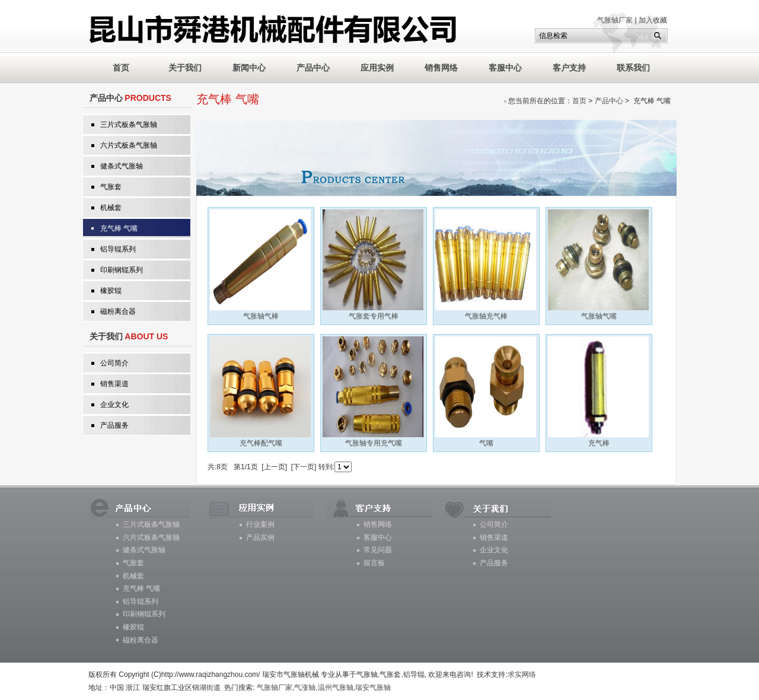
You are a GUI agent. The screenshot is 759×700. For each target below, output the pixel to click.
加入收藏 (653, 20)
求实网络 (522, 674)
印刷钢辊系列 (122, 270)
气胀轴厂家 (615, 20)
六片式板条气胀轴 (129, 145)
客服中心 (505, 68)
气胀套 (111, 187)
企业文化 (114, 405)
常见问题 (378, 550)
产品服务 (114, 425)
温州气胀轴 (336, 688)
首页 (579, 101)
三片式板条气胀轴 (129, 125)
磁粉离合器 (118, 311)
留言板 (374, 563)
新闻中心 (249, 68)
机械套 (111, 208)
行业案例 (260, 524)
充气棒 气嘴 (119, 228)
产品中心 (313, 68)
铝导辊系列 (118, 249)
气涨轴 (305, 688)
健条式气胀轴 (122, 166)
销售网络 (441, 68)
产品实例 (260, 537)
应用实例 (377, 68)
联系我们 (633, 68)
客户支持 (569, 68)
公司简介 (114, 363)
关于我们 (185, 68)
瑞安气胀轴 (373, 688)
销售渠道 (114, 384)
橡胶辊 (111, 291)
